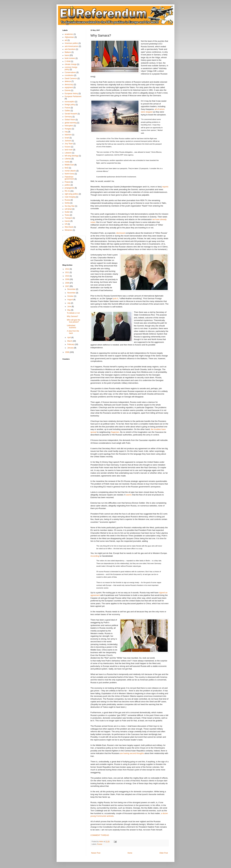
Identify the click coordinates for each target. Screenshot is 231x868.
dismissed (121, 233)
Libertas (68, 159)
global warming (71, 123)
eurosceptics (70, 102)
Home (130, 853)
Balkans (68, 52)
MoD (67, 168)
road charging (70, 197)
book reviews (70, 58)
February (71, 344)
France (67, 108)
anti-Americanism (72, 46)
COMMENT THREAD (100, 835)
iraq (66, 132)
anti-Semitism (70, 49)
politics (67, 185)
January (71, 348)
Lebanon (68, 153)
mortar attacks (70, 171)
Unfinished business (71, 327)
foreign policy (70, 105)
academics (69, 34)
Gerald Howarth (71, 114)
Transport (68, 218)
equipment (69, 87)
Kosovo (68, 147)
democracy (69, 85)
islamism (68, 135)
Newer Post (96, 853)
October (71, 296)
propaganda (69, 188)
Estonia (68, 90)
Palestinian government (69, 178)
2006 (67, 352)
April (69, 337)
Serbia (67, 203)
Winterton (68, 230)
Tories (67, 215)
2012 (67, 269)
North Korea (69, 174)
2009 (67, 279)
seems (129, 495)
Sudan (67, 212)
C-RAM (68, 61)
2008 (67, 283)
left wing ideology (71, 156)
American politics (71, 43)
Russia (100, 844)
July (69, 303)
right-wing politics (71, 194)
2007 (67, 286)
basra (67, 55)
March (70, 341)
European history (71, 94)
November (72, 293)
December (72, 289)
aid (66, 40)
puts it (115, 298)
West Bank (69, 227)
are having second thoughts (132, 753)
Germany (68, 117)
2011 (67, 272)
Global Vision (70, 120)
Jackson (68, 141)
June (69, 306)
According (95, 556)
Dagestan (115, 432)
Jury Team (69, 144)
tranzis (67, 221)
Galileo (67, 111)
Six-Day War (70, 206)
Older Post (164, 853)
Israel (67, 138)
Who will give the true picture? (74, 321)
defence (68, 81)
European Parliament (73, 96)
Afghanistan (69, 37)
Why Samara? (72, 316)
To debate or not (73, 313)
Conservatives (70, 72)
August (70, 300)
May (69, 310)
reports (165, 187)
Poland (67, 182)
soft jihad (68, 209)
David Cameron (71, 78)
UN (66, 224)
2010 (67, 276)
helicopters (69, 126)
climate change (71, 64)
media (67, 162)
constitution (69, 75)
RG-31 (67, 191)
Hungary (68, 129)
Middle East (69, 165)
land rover (69, 150)
